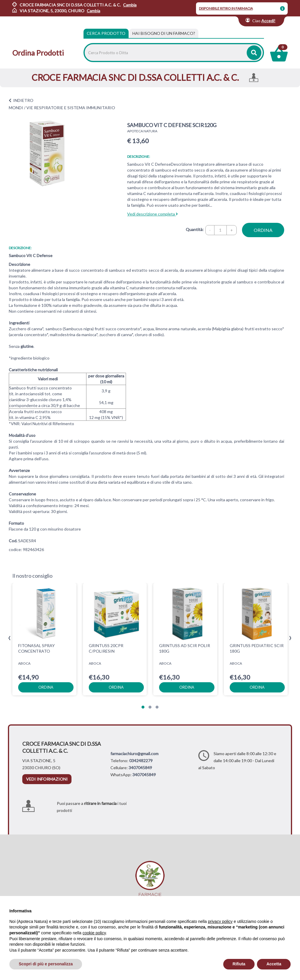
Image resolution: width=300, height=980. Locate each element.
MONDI (16, 108)
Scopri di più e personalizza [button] (46, 964)
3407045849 (140, 768)
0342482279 (141, 761)
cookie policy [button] (94, 933)
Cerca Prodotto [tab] (106, 33)
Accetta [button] (274, 964)
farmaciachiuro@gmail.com (134, 754)
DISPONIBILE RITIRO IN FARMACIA (226, 8)
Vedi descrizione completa (152, 214)
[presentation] (10, 638)
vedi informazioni (47, 779)
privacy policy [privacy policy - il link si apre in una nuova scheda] (220, 921)
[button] (143, 707)
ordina (263, 230)
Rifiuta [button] (239, 964)
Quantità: (195, 229)
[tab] (164, 33)
